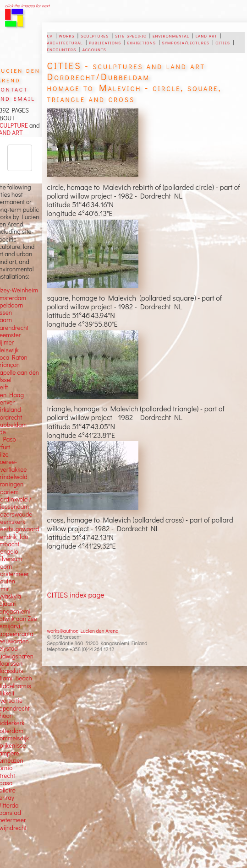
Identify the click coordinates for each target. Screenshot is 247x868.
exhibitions (142, 42)
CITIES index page (75, 595)
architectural (65, 42)
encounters (61, 49)
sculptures (95, 35)
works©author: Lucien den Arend (82, 631)
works (66, 35)
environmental (171, 35)
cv (49, 35)
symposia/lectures (186, 42)
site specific (131, 35)
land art (206, 35)
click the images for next (27, 6)
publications (105, 42)
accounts (94, 49)
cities (223, 42)
